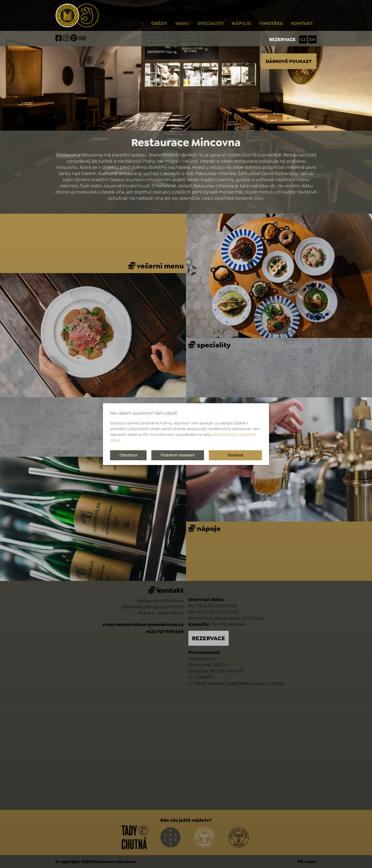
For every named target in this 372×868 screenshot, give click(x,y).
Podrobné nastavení (178, 455)
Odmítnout (128, 455)
